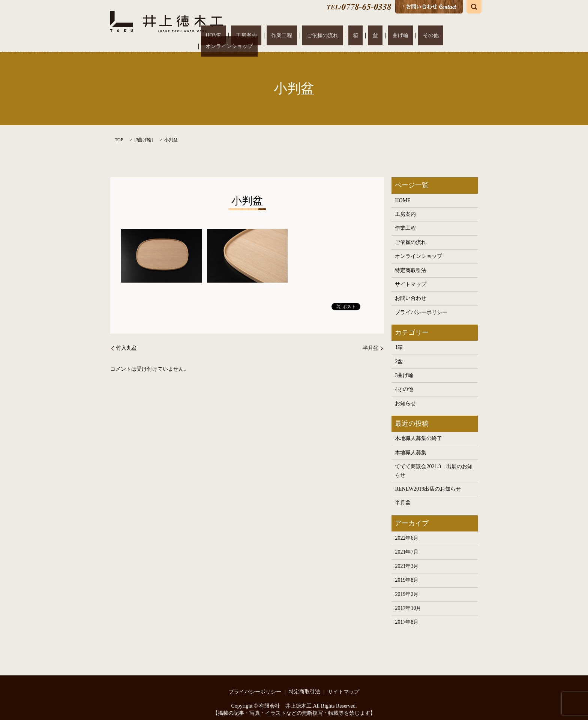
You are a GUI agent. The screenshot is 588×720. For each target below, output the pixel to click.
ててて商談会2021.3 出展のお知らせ (434, 463)
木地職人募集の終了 (418, 431)
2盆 (399, 354)
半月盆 (370, 341)
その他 (415, 35)
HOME (263, 35)
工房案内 (286, 35)
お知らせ (405, 396)
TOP (119, 132)
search (474, 7)
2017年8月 (407, 614)
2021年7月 (407, 544)
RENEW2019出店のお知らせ (428, 481)
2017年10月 (408, 600)
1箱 (399, 340)
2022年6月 (407, 531)
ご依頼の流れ (344, 35)
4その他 (404, 382)
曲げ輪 (394, 35)
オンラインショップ (451, 35)
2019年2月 (407, 586)
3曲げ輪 (144, 132)
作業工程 (312, 35)
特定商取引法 (411, 263)
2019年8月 (407, 573)
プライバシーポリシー (421, 305)
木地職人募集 (411, 445)
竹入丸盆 (126, 341)
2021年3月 (407, 558)
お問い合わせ (411, 291)
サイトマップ (411, 277)
